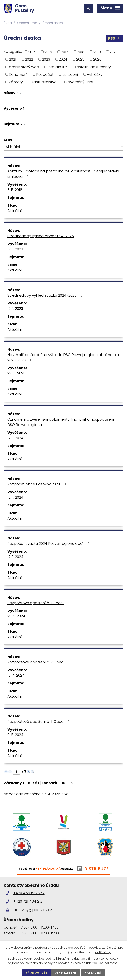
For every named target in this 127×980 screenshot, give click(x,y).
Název (11, 93)
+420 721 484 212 (28, 901)
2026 (97, 59)
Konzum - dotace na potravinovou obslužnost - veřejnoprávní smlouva (63, 174)
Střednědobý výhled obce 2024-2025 (41, 236)
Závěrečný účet (79, 82)
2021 (13, 59)
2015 (32, 52)
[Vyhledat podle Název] (63, 100)
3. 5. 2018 (15, 190)
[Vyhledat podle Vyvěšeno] (63, 116)
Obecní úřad (27, 23)
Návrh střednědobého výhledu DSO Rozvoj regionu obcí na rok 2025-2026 (63, 357)
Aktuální (15, 211)
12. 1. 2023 (15, 249)
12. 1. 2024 (15, 438)
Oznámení (18, 74)
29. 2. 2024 (16, 616)
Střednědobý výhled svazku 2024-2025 (46, 295)
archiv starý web (24, 67)
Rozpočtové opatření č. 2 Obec (39, 662)
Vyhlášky (95, 74)
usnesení (70, 74)
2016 (48, 52)
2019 (97, 52)
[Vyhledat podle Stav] (63, 147)
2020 (114, 52)
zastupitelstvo (44, 82)
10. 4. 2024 (16, 675)
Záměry (16, 82)
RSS (115, 38)
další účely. (103, 952)
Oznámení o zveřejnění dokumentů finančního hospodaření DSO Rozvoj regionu (61, 422)
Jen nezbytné (66, 973)
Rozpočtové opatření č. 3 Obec (39, 722)
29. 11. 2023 (16, 373)
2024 (63, 59)
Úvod (8, 23)
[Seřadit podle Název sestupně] (21, 93)
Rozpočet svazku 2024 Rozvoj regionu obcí (49, 543)
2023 (46, 59)
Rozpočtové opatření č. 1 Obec (39, 603)
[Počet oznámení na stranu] (67, 783)
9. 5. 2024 (15, 735)
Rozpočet (45, 74)
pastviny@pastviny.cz (33, 910)
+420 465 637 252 (29, 893)
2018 (81, 52)
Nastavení (93, 973)
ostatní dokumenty (94, 67)
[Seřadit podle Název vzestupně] (21, 92)
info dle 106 (58, 67)
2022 (29, 59)
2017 (65, 52)
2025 (80, 59)
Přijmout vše (36, 973)
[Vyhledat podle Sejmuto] (63, 131)
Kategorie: (13, 51)
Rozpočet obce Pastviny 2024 (37, 484)
